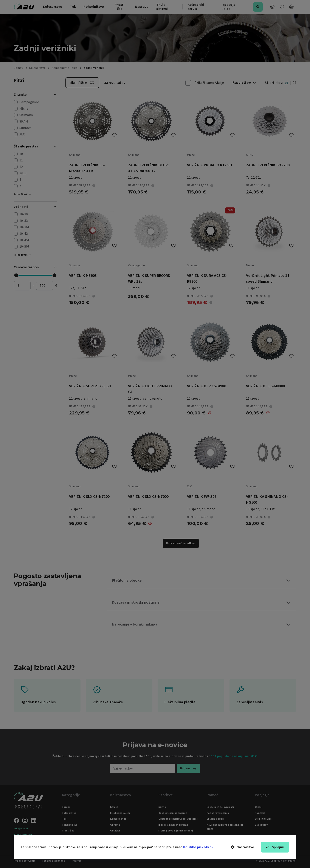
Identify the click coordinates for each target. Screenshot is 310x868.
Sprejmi (275, 847)
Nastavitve (243, 847)
